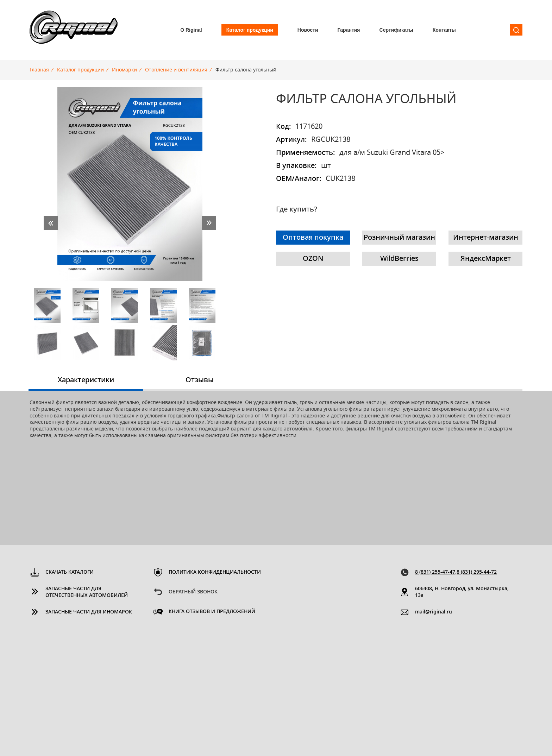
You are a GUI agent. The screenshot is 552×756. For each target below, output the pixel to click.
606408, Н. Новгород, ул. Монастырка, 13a (462, 592)
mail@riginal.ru (434, 612)
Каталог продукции (250, 30)
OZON (313, 259)
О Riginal (191, 30)
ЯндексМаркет (486, 259)
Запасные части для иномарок (89, 612)
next (209, 223)
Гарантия (349, 30)
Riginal (74, 30)
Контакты (444, 30)
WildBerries (399, 259)
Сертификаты (396, 30)
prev (51, 223)
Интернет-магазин (486, 238)
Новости (308, 30)
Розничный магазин (399, 238)
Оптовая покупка (313, 238)
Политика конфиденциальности (215, 572)
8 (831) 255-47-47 (435, 572)
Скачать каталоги (70, 572)
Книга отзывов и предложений (212, 612)
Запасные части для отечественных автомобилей (87, 592)
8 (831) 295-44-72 (477, 572)
